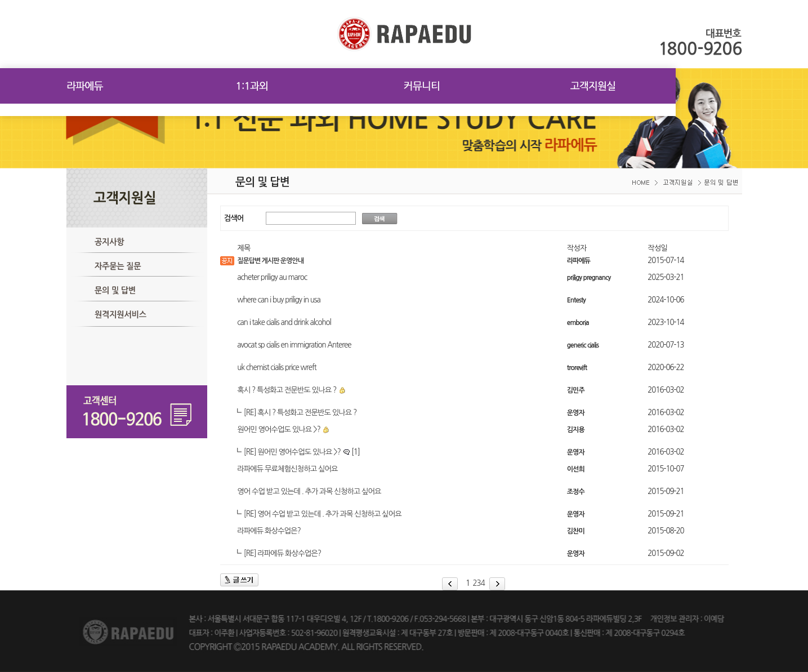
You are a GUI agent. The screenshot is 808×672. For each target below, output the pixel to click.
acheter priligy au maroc (272, 277)
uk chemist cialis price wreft (277, 368)
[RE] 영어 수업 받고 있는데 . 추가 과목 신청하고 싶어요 (323, 514)
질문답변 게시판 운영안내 (270, 261)
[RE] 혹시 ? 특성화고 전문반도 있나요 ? (300, 413)
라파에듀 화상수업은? (269, 531)
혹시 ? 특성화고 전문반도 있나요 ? (287, 390)
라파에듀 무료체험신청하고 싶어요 (287, 469)
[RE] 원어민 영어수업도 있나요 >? (302, 452)
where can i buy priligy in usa (279, 300)
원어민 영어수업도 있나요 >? (279, 430)
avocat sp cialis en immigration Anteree (294, 345)
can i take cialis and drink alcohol (284, 322)
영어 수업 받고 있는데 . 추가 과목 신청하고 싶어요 (309, 491)
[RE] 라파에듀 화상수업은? (282, 553)
